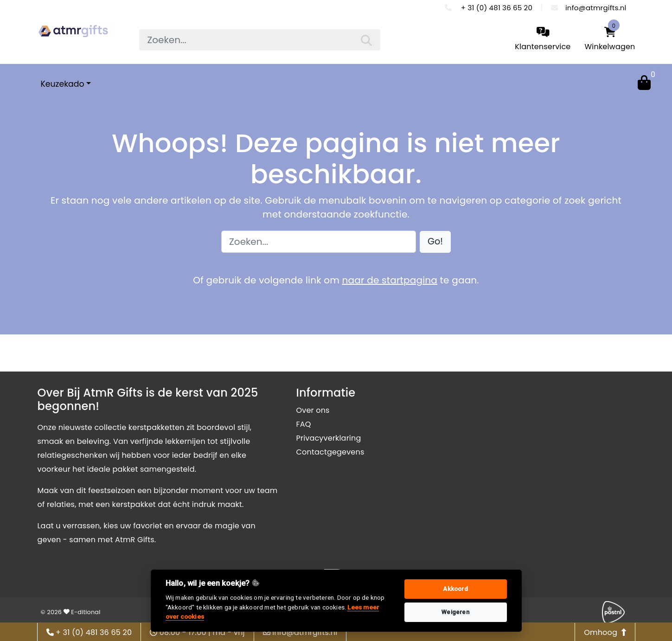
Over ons (313, 410)
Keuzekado (63, 84)
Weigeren (455, 612)
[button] (435, 242)
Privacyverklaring (329, 438)
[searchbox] (260, 40)
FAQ (304, 424)
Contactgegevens (330, 452)
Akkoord (455, 589)
